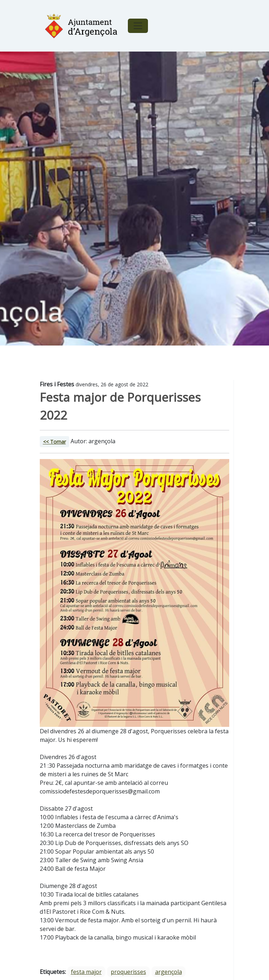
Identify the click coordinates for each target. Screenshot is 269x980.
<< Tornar (54, 442)
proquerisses (128, 972)
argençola (169, 972)
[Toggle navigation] (138, 26)
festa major (86, 972)
